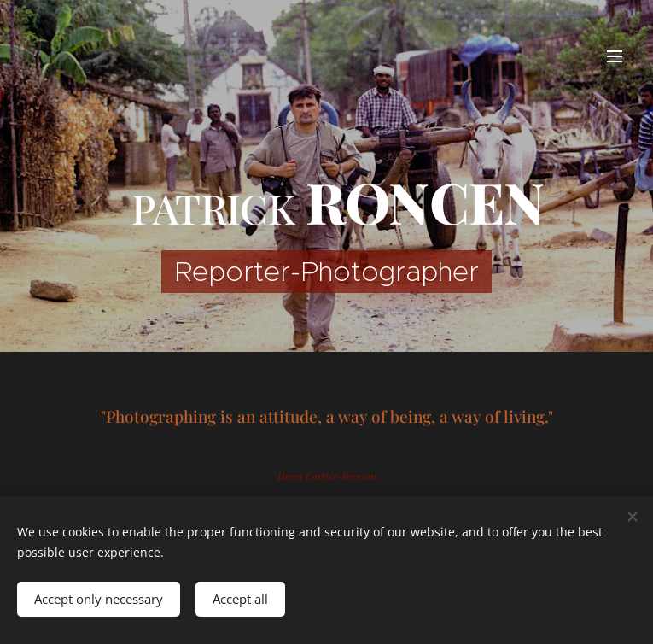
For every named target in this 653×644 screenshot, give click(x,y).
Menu (615, 56)
